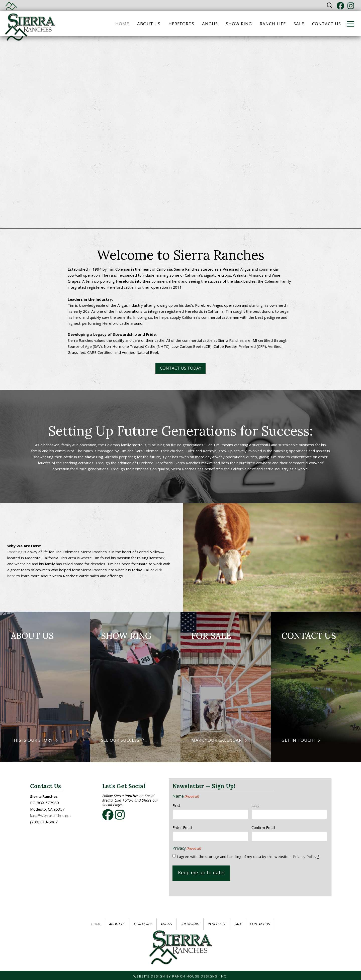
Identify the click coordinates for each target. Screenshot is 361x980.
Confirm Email (263, 827)
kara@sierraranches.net (51, 815)
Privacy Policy (305, 856)
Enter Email (182, 827)
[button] (330, 6)
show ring (94, 457)
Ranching (15, 552)
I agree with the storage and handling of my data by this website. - (248, 856)
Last (255, 805)
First (176, 805)
